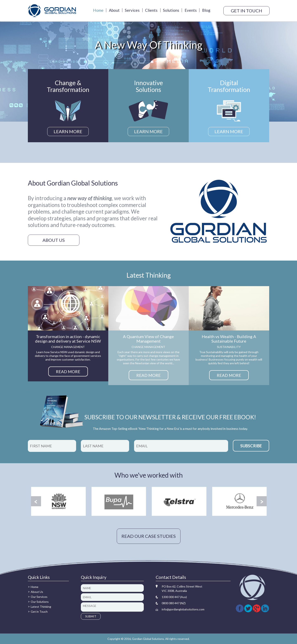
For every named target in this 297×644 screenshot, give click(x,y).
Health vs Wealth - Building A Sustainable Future (229, 339)
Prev (36, 501)
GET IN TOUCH (246, 11)
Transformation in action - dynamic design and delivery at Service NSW (68, 339)
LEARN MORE (68, 131)
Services (132, 10)
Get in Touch (39, 612)
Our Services (39, 597)
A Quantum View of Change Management (148, 339)
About (114, 10)
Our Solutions (40, 602)
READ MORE (68, 371)
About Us (37, 592)
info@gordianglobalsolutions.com (183, 609)
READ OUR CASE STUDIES (149, 536)
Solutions (171, 10)
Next (262, 501)
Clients (151, 10)
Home (98, 10)
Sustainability (229, 347)
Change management (68, 347)
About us (54, 240)
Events (191, 10)
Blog (206, 10)
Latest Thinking (41, 607)
